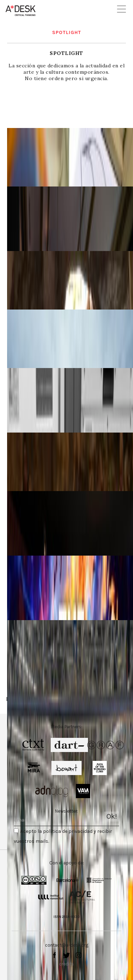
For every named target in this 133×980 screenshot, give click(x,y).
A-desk (21, 11)
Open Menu (121, 9)
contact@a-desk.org (67, 945)
